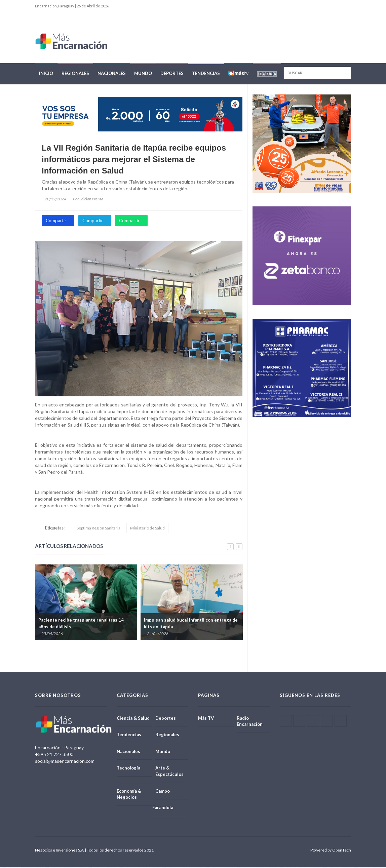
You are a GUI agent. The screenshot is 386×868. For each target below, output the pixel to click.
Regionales (75, 75)
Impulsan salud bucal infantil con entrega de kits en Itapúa (191, 625)
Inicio (46, 75)
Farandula (163, 808)
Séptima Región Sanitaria (99, 529)
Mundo (143, 75)
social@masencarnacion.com (65, 762)
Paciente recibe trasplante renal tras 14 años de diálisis (81, 625)
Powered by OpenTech (331, 851)
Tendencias (206, 75)
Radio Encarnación (250, 722)
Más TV (206, 719)
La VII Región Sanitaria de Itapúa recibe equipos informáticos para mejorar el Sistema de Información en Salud (134, 160)
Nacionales (112, 75)
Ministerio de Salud (147, 529)
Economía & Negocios (129, 795)
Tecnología (128, 769)
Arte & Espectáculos (169, 772)
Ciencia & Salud (133, 719)
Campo (163, 792)
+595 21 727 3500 (54, 755)
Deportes (172, 75)
